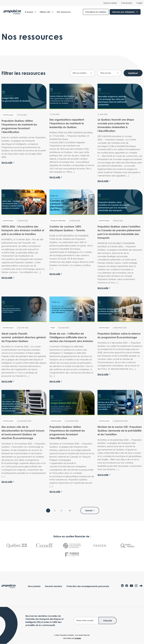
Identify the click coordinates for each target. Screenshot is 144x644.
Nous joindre (34, 586)
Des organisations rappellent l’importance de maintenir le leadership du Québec (67, 123)
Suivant (90, 511)
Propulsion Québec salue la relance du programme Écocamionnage (119, 335)
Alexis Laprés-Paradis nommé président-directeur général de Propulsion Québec (24, 337)
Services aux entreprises (124, 12)
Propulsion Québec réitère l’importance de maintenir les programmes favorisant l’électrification (19, 126)
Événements (127, 3)
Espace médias (110, 3)
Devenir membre (54, 586)
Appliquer (133, 73)
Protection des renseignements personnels (88, 586)
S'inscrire (108, 621)
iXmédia (78, 638)
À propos (29, 12)
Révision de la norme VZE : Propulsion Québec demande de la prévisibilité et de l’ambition (120, 431)
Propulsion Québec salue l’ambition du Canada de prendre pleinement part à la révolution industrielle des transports (119, 232)
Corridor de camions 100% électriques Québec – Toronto (67, 228)
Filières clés (45, 12)
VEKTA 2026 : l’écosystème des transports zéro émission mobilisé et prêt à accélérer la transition (23, 230)
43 (70, 511)
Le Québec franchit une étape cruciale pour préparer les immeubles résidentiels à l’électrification (116, 125)
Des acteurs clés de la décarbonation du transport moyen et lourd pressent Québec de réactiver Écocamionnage (23, 433)
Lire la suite (7, 163)
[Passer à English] (140, 3)
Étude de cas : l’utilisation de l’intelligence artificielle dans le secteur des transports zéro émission (71, 337)
